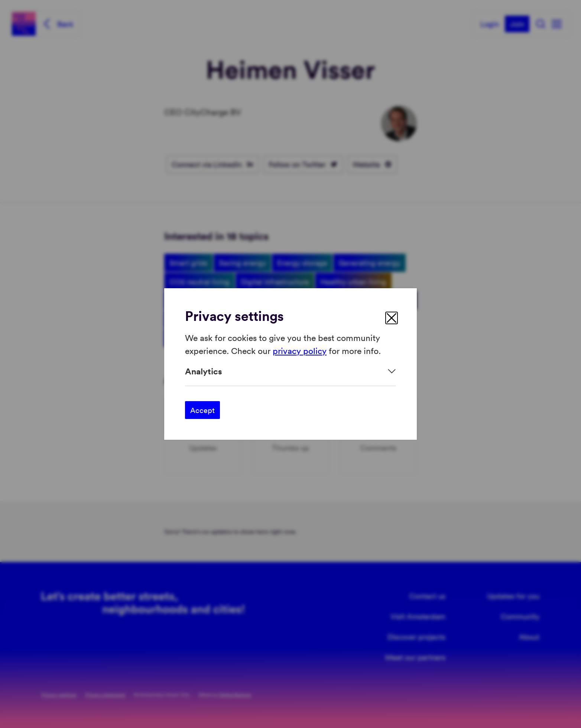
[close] (392, 318)
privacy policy (300, 350)
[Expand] (290, 371)
